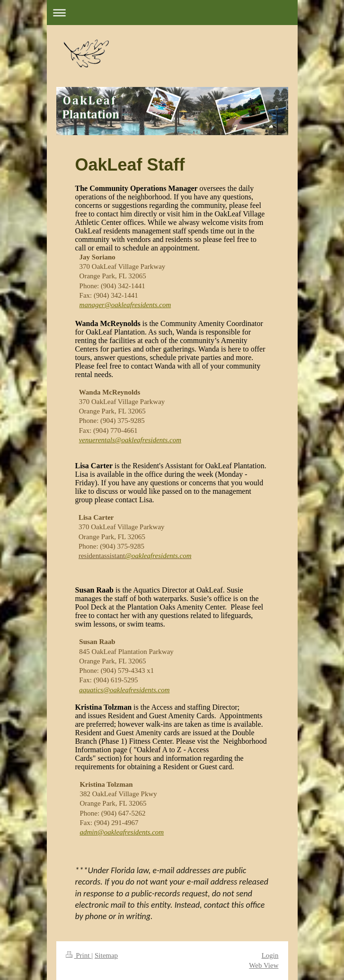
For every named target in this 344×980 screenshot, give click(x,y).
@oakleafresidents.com (158, 556)
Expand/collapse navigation (172, 13)
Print (79, 955)
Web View (264, 965)
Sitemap (106, 955)
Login (270, 955)
